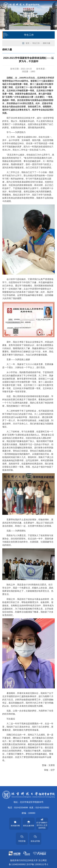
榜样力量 (47, 43)
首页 (28, 43)
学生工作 (36, 43)
